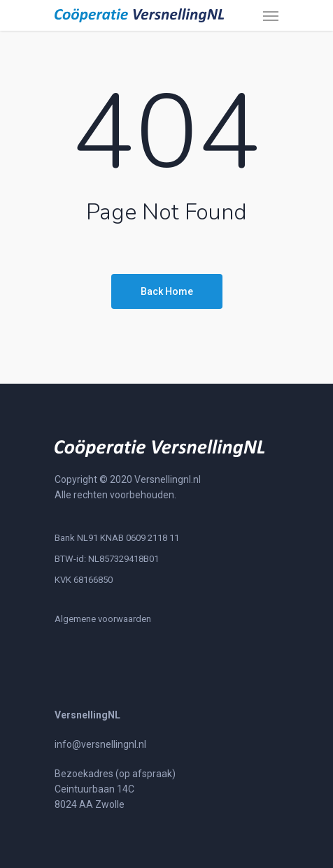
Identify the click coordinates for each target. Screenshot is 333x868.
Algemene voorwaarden (103, 619)
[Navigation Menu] (271, 15)
